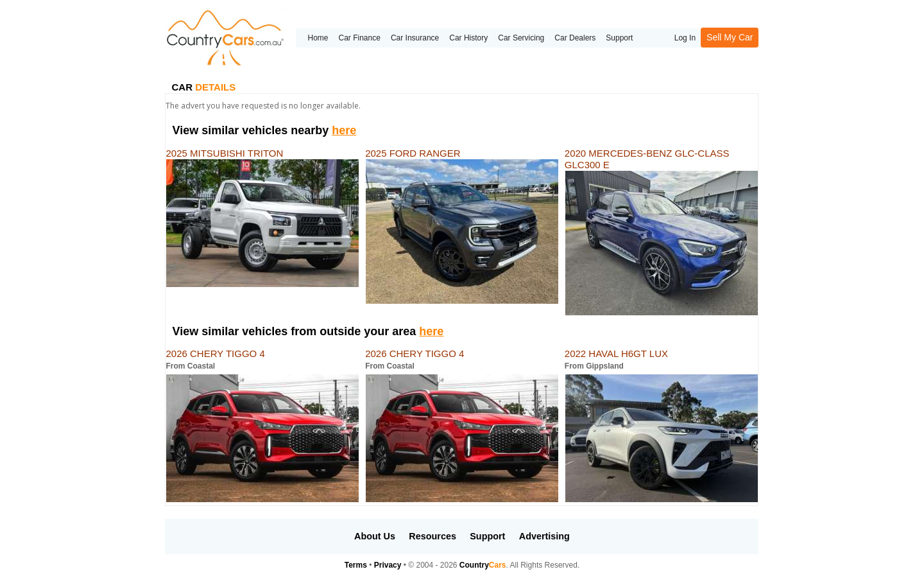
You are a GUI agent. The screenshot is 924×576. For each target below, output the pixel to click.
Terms (356, 565)
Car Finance (360, 38)
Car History (468, 38)
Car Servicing (521, 38)
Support (619, 38)
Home (318, 38)
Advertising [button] (544, 536)
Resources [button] (432, 536)
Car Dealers (575, 38)
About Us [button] (375, 536)
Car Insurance (415, 38)
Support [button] (487, 536)
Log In (685, 38)
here (344, 130)
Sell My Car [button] (730, 37)
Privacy (388, 565)
